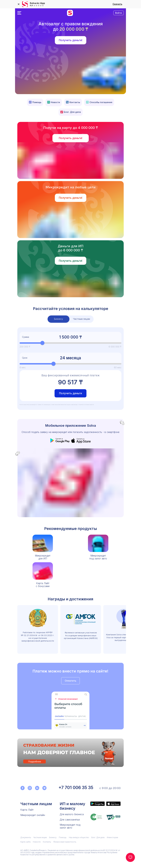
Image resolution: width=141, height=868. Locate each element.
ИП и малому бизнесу (72, 806)
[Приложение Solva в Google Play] (97, 804)
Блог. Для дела (71, 112)
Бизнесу (53, 837)
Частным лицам (36, 804)
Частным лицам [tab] (82, 319)
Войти (119, 13)
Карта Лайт (27, 810)
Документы (26, 837)
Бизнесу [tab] (58, 319)
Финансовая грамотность (65, 842)
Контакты (73, 102)
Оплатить (70, 681)
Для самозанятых (70, 820)
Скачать (117, 4)
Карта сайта (25, 842)
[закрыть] (19, 4)
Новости (54, 102)
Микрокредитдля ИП (43, 557)
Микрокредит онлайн (33, 815)
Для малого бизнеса (72, 814)
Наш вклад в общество (79, 837)
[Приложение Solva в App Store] (113, 804)
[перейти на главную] (70, 13)
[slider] (42, 343)
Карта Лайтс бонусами (43, 585)
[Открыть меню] (19, 13)
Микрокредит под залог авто (70, 826)
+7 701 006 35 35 (76, 788)
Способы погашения (99, 102)
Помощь (35, 102)
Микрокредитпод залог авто (98, 557)
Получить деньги (70, 393)
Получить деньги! (71, 40)
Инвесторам (112, 837)
